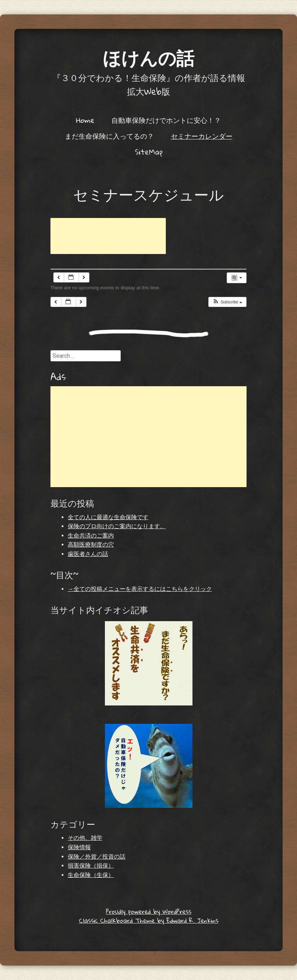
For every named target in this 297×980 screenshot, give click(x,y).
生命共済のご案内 (91, 536)
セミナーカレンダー (202, 136)
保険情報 (79, 847)
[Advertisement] (108, 236)
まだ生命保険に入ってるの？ (109, 136)
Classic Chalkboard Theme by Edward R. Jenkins (149, 920)
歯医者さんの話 (88, 554)
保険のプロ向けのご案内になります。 (117, 526)
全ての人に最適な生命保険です (108, 517)
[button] (227, 302)
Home (85, 120)
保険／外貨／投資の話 (97, 857)
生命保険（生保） (91, 875)
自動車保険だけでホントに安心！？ (166, 120)
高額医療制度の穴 (91, 545)
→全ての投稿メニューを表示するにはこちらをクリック (140, 589)
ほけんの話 (148, 57)
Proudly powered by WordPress (149, 911)
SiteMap (149, 152)
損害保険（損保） (91, 866)
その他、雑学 (85, 838)
